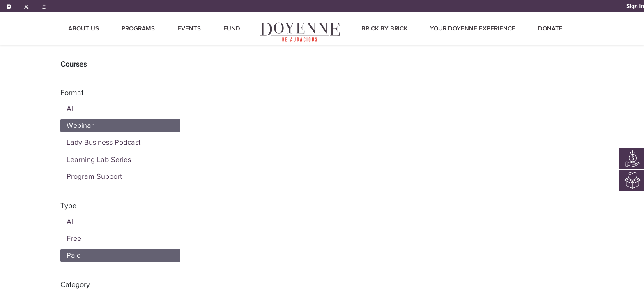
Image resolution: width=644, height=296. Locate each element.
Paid (74, 255)
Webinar (80, 125)
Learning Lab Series (99, 160)
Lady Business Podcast (103, 142)
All (71, 109)
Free (74, 238)
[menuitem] (301, 32)
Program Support (94, 176)
